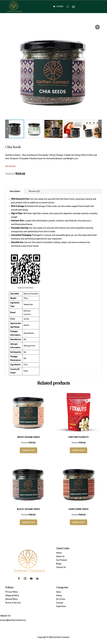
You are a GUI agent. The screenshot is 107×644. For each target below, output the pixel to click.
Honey (59, 596)
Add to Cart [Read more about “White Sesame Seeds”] (28, 450)
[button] (100, 129)
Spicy (59, 592)
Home (59, 553)
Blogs (59, 564)
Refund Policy (11, 599)
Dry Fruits (61, 599)
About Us (60, 556)
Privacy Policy (12, 592)
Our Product (62, 560)
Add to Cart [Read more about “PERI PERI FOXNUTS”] (79, 450)
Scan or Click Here (25, 288)
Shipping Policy (12, 596)
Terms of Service (13, 603)
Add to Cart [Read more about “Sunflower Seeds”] (79, 522)
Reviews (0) (34, 191)
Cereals (60, 603)
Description (15, 191)
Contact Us (61, 567)
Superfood (61, 606)
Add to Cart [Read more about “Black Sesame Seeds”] (28, 522)
